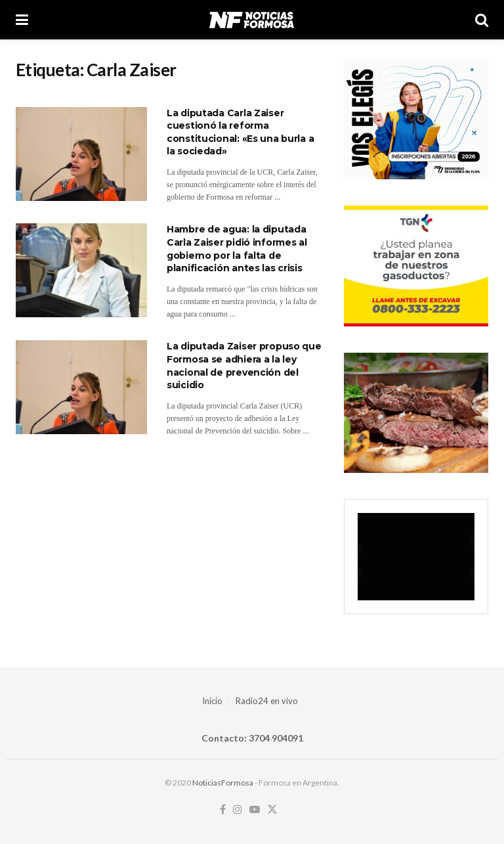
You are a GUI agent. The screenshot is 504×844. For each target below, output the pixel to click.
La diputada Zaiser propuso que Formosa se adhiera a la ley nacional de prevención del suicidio (244, 366)
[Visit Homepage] (252, 20)
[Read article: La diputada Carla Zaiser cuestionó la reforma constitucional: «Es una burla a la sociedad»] (81, 154)
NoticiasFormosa (223, 783)
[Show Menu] (22, 20)
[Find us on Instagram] (238, 810)
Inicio (212, 701)
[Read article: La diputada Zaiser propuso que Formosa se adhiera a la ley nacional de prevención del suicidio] (81, 387)
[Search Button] (482, 20)
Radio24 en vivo (267, 701)
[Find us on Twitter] (272, 810)
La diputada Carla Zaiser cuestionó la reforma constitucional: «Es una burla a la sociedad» (240, 132)
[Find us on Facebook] (223, 810)
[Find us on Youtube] (255, 810)
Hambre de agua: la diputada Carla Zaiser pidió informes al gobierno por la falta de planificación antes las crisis (237, 249)
